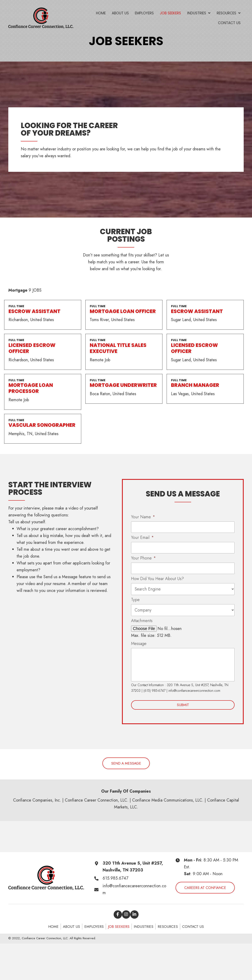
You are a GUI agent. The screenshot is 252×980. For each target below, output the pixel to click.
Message (139, 644)
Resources (168, 927)
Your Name (143, 517)
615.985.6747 (116, 878)
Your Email (142, 538)
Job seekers (119, 927)
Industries (144, 927)
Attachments (142, 621)
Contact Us (193, 927)
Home (53, 927)
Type (135, 600)
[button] (126, 763)
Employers (94, 927)
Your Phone (143, 558)
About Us (71, 927)
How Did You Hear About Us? (157, 579)
